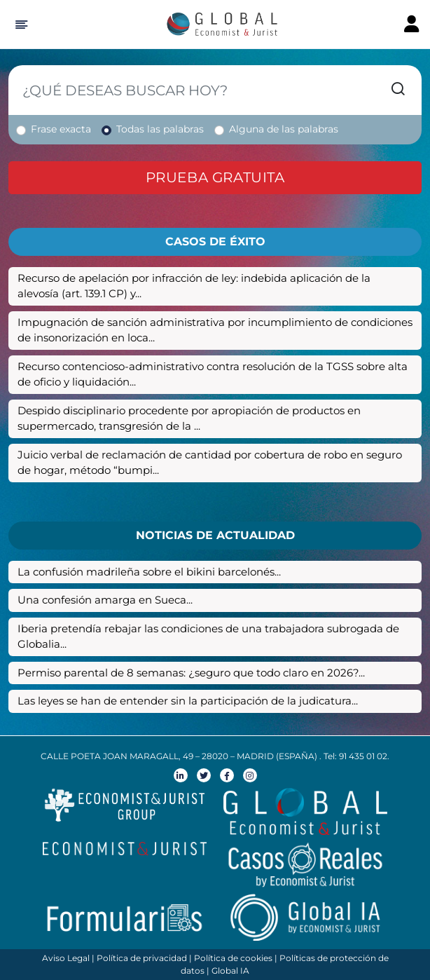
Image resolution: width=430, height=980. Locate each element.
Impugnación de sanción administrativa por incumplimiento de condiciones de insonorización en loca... (215, 330)
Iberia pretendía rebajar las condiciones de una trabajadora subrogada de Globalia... (208, 637)
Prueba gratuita (215, 177)
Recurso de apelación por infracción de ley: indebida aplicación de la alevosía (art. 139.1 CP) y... (194, 286)
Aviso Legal (66, 958)
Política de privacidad (142, 958)
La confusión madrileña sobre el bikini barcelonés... (149, 572)
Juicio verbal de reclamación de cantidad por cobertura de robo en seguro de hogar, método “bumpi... (210, 463)
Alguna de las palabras (284, 129)
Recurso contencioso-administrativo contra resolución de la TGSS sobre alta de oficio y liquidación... (213, 374)
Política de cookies (233, 958)
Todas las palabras (160, 129)
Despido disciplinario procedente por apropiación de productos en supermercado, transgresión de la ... (189, 418)
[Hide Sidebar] (19, 25)
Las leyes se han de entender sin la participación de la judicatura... (188, 701)
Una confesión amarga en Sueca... (105, 600)
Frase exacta (61, 129)
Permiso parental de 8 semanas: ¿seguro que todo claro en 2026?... (191, 673)
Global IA (230, 971)
